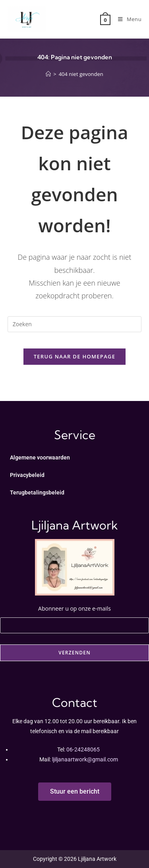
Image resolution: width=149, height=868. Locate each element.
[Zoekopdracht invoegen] (75, 324)
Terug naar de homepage (75, 356)
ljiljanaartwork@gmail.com (85, 759)
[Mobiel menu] (127, 19)
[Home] (48, 74)
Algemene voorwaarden (40, 457)
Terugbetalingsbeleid (37, 492)
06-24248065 (83, 749)
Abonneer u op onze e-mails (74, 616)
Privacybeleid (27, 475)
